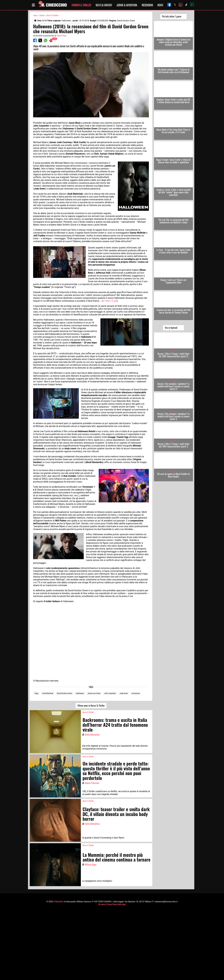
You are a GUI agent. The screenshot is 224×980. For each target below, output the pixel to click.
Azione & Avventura (127, 5)
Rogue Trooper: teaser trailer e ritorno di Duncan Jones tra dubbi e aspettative (173, 161)
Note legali (122, 904)
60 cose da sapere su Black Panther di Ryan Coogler (173, 475)
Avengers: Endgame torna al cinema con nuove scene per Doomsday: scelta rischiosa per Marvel (173, 42)
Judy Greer (124, 693)
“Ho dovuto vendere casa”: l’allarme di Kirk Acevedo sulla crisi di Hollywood (173, 71)
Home (35, 15)
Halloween (80, 693)
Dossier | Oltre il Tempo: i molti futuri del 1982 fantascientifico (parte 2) (173, 355)
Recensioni (147, 5)
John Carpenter (110, 693)
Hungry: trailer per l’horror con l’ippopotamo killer (173, 281)
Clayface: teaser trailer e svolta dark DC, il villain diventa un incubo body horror (173, 101)
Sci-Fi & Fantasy (104, 5)
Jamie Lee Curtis (94, 693)
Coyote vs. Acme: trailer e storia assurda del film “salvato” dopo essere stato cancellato (173, 192)
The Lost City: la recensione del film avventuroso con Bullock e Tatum (173, 221)
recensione (136, 693)
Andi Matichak (48, 693)
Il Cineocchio (58, 901)
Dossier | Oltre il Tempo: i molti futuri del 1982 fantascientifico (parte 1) (173, 445)
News (160, 5)
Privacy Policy (112, 904)
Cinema (42, 15)
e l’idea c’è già (110, 301)
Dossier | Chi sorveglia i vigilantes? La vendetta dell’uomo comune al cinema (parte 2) (173, 386)
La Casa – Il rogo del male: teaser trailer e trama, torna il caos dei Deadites (173, 251)
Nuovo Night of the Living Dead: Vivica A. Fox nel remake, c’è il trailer (173, 131)
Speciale (173, 351)
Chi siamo (102, 904)
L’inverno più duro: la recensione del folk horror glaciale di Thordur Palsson (173, 311)
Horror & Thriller (81, 5)
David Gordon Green (64, 693)
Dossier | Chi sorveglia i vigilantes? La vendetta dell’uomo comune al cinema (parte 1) (173, 416)
